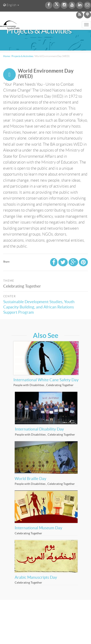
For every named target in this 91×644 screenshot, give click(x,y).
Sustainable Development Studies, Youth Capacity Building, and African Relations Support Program (40, 307)
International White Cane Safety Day (46, 380)
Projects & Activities (22, 56)
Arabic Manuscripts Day (36, 577)
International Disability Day (39, 429)
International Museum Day (38, 528)
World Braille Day (31, 479)
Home (6, 56)
